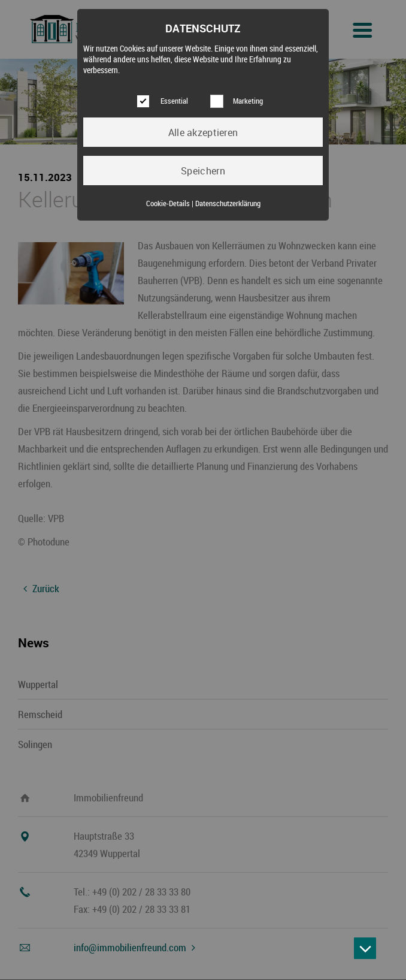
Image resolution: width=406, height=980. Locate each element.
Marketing (248, 101)
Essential (174, 101)
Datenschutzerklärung (228, 203)
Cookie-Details (168, 203)
